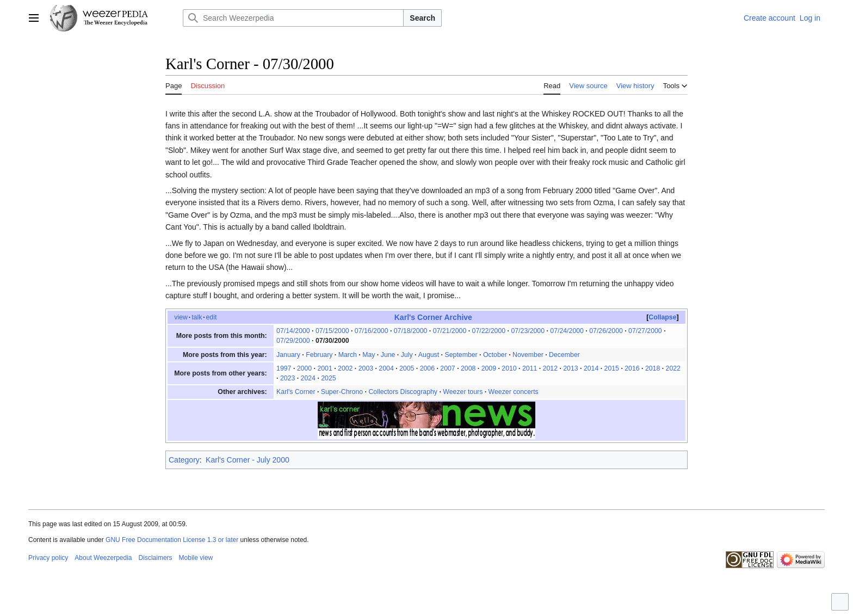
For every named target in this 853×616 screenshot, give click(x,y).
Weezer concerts (514, 392)
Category (184, 460)
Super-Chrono (342, 392)
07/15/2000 (332, 331)
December (564, 355)
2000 (304, 368)
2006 (427, 368)
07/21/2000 (450, 331)
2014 (591, 368)
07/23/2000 (528, 331)
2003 (366, 368)
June (388, 355)
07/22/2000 (489, 331)
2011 (530, 368)
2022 (673, 368)
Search (422, 18)
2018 (653, 368)
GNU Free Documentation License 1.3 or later (172, 540)
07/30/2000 (332, 341)
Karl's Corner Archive (433, 317)
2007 (447, 368)
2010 (509, 368)
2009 (489, 368)
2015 (612, 368)
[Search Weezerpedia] (293, 18)
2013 (570, 368)
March (348, 355)
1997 (284, 368)
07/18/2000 (411, 331)
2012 (550, 368)
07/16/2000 (372, 331)
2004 (386, 368)
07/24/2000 (567, 331)
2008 (468, 368)
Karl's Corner (296, 392)
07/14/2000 (293, 331)
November (528, 355)
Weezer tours (463, 392)
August (429, 355)
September (461, 355)
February (319, 355)
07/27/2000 (645, 331)
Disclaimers (156, 558)
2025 (328, 378)
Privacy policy (48, 558)
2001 (324, 368)
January (288, 355)
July (407, 355)
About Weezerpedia (103, 558)
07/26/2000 (606, 331)
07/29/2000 (293, 341)
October (495, 355)
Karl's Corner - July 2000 (248, 460)
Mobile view (196, 558)
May (369, 355)
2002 (345, 368)
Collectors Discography (403, 392)
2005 (407, 368)
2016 (632, 368)
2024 (308, 378)
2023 (288, 378)
